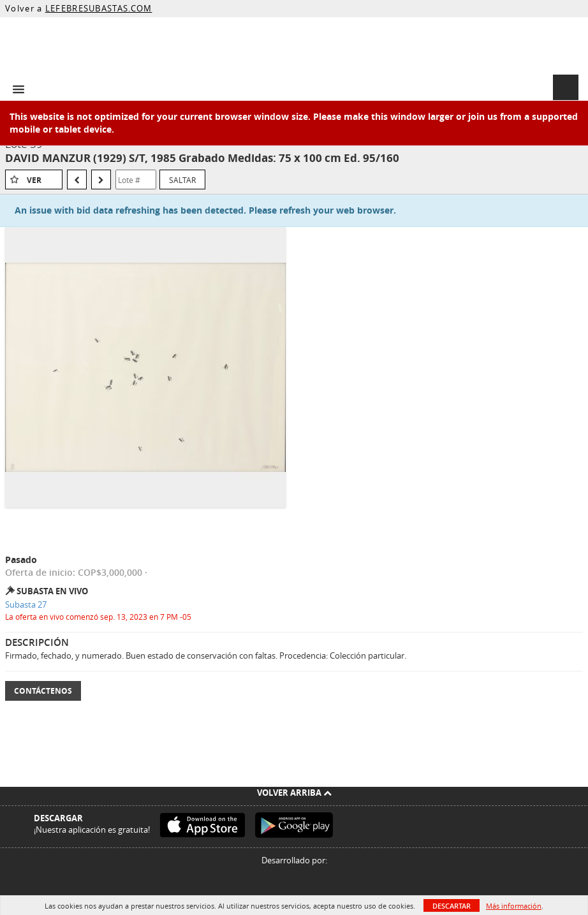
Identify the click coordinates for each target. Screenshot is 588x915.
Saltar (182, 180)
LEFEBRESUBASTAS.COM (99, 8)
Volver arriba (294, 793)
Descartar (452, 906)
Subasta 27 (26, 604)
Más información (514, 906)
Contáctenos (43, 691)
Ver (34, 180)
